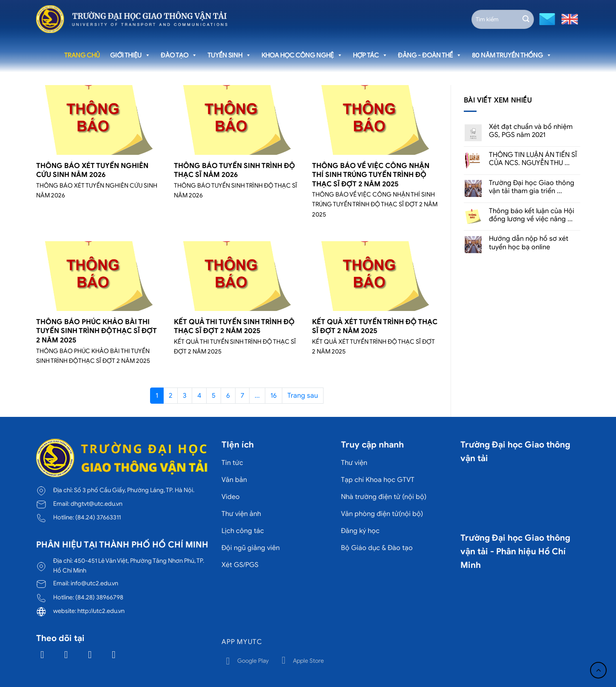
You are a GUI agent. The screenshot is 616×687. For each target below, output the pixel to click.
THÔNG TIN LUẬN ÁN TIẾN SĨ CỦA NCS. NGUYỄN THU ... (533, 159)
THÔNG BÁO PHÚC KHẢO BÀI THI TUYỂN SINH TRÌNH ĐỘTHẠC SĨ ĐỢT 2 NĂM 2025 (97, 331)
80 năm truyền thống (512, 55)
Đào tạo (179, 55)
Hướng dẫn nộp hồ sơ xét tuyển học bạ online (529, 243)
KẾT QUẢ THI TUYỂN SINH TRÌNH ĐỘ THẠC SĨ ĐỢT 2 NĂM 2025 (234, 326)
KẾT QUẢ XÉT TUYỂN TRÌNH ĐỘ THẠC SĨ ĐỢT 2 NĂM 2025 (375, 326)
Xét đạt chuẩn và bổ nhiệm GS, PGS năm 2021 (531, 131)
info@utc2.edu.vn (94, 583)
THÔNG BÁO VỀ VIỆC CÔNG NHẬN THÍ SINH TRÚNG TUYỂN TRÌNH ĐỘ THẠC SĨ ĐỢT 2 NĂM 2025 (371, 175)
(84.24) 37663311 (98, 517)
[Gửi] (526, 19)
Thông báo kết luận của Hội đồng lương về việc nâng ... (532, 215)
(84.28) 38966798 (99, 597)
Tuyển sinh (229, 55)
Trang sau (303, 396)
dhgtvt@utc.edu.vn (97, 504)
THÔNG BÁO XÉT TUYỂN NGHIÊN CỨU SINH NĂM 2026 (92, 170)
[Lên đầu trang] (598, 670)
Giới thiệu (130, 55)
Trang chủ (82, 55)
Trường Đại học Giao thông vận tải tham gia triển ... (532, 187)
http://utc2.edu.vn (101, 611)
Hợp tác (370, 55)
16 (274, 396)
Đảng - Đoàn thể (430, 55)
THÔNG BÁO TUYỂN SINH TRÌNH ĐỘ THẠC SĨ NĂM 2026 (234, 170)
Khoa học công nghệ (302, 55)
